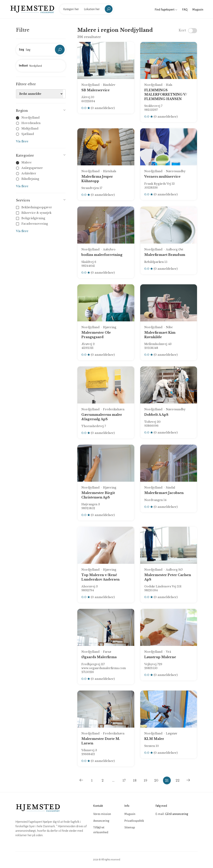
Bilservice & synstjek (34, 213)
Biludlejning (30, 179)
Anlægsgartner (32, 168)
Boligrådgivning (31, 218)
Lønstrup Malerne (160, 657)
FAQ (185, 10)
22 (178, 780)
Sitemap (130, 827)
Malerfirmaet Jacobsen (164, 493)
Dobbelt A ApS (156, 415)
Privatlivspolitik (134, 821)
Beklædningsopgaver (34, 207)
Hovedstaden (31, 123)
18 (135, 780)
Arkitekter (29, 173)
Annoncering (101, 821)
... (113, 780)
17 (124, 780)
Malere (26, 162)
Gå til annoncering (177, 814)
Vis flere (22, 141)
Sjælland (28, 134)
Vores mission (102, 814)
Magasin (198, 10)
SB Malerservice (95, 90)
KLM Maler (154, 739)
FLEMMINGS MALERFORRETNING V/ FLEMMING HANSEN (166, 94)
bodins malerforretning (102, 255)
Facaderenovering (32, 224)
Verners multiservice (162, 176)
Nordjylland (30, 118)
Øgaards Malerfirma (99, 657)
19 (145, 780)
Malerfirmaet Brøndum (165, 255)
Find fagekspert (166, 10)
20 (156, 780)
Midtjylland (30, 129)
